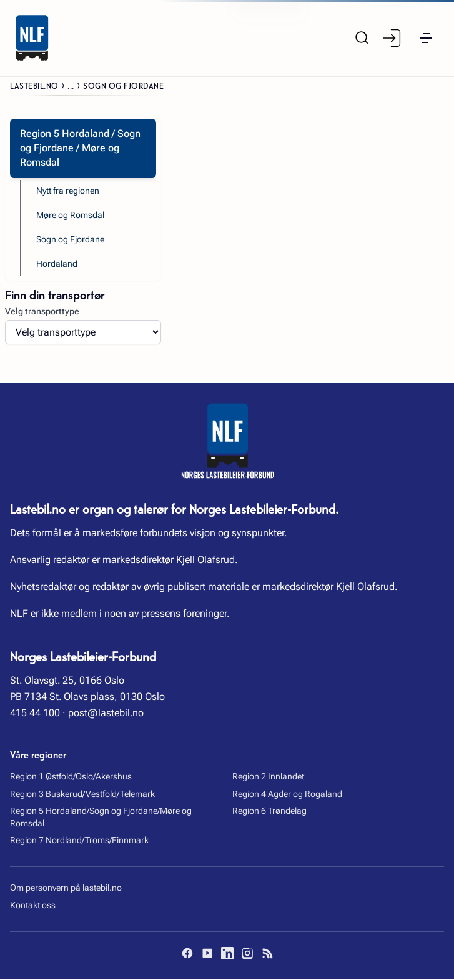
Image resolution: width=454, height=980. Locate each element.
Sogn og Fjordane (70, 239)
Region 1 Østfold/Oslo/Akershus (71, 777)
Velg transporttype (42, 311)
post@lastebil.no (106, 713)
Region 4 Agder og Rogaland (287, 794)
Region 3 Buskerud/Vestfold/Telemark (82, 794)
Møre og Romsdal (70, 215)
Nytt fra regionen (68, 191)
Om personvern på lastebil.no (66, 888)
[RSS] (267, 954)
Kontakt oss (33, 906)
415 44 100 (35, 713)
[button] (426, 38)
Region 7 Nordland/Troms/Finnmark (79, 841)
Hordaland (57, 264)
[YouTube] (207, 954)
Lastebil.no (34, 85)
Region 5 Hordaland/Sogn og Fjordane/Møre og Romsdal (101, 817)
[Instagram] (247, 954)
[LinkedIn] (227, 954)
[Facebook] (187, 954)
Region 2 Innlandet (268, 777)
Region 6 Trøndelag (269, 811)
